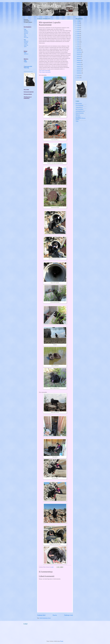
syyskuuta (79, 56)
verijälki (26, 44)
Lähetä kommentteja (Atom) (45, 618)
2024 (78, 25)
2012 (78, 76)
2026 (78, 21)
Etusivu (55, 615)
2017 (78, 40)
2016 (78, 42)
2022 (78, 29)
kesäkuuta (79, 63)
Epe (25, 40)
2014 (78, 46)
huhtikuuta (79, 67)
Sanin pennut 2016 (28, 66)
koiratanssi (26, 32)
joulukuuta (79, 50)
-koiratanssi (26, 41)
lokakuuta (79, 54)
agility (25, 47)
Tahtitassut (78, 115)
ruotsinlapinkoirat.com (80, 111)
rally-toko (26, 33)
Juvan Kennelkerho (79, 105)
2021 (78, 32)
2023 (78, 27)
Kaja (25, 53)
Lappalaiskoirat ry (79, 107)
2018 (78, 38)
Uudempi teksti (41, 615)
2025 (78, 23)
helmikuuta (79, 71)
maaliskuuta (79, 69)
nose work (26, 37)
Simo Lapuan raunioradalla (45, 72)
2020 (78, 34)
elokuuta (79, 58)
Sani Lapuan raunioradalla (45, 71)
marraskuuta (79, 52)
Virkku (77, 121)
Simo (25, 60)
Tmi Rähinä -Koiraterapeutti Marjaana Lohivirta (81, 118)
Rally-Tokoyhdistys (80, 109)
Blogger (62, 641)
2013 (78, 48)
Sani (25, 29)
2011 (78, 78)
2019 (78, 36)
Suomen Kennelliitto (80, 113)
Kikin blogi (27, 68)
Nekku (26, 62)
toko (25, 35)
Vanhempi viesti (69, 615)
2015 (78, 44)
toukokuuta (79, 65)
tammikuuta (79, 73)
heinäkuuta (79, 60)
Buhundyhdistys (79, 104)
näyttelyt (26, 31)
